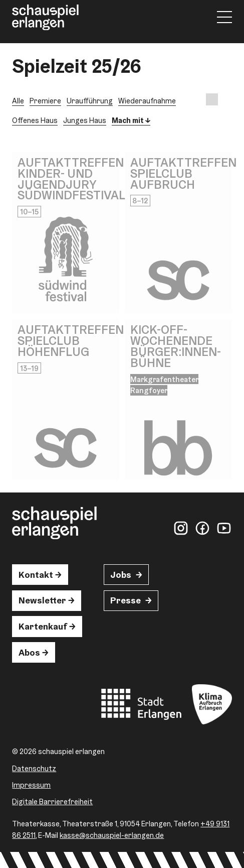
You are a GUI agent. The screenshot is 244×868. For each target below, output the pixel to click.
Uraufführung (90, 101)
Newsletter (42, 600)
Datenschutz (34, 768)
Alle (18, 101)
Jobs (121, 575)
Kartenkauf (43, 626)
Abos (29, 652)
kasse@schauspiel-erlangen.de (112, 835)
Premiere (45, 101)
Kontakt (36, 575)
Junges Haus (85, 120)
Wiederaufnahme (147, 101)
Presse (126, 600)
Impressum (31, 785)
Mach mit (128, 120)
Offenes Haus (35, 120)
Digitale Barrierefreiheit (52, 801)
